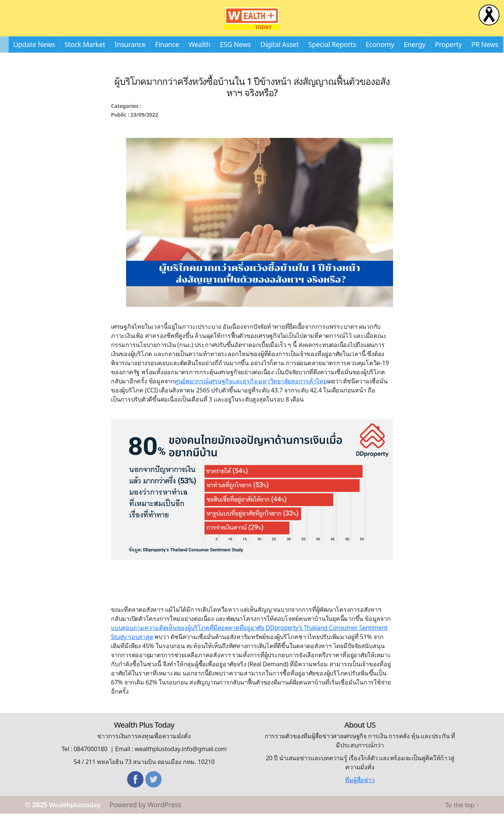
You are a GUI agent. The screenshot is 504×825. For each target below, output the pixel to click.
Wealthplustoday (77, 816)
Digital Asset (279, 56)
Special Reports (332, 56)
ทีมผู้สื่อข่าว (360, 791)
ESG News (235, 56)
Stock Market (85, 56)
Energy (414, 56)
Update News (34, 56)
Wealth (199, 56)
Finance (167, 56)
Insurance (130, 56)
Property (449, 56)
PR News (485, 56)
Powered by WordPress (150, 816)
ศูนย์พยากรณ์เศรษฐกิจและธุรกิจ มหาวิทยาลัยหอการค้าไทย (251, 392)
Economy (380, 56)
